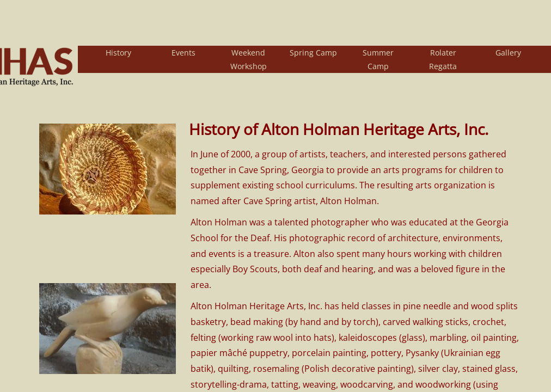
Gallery (508, 53)
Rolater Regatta (443, 59)
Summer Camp (378, 59)
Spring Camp (313, 53)
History (118, 53)
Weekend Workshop (249, 59)
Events (183, 53)
